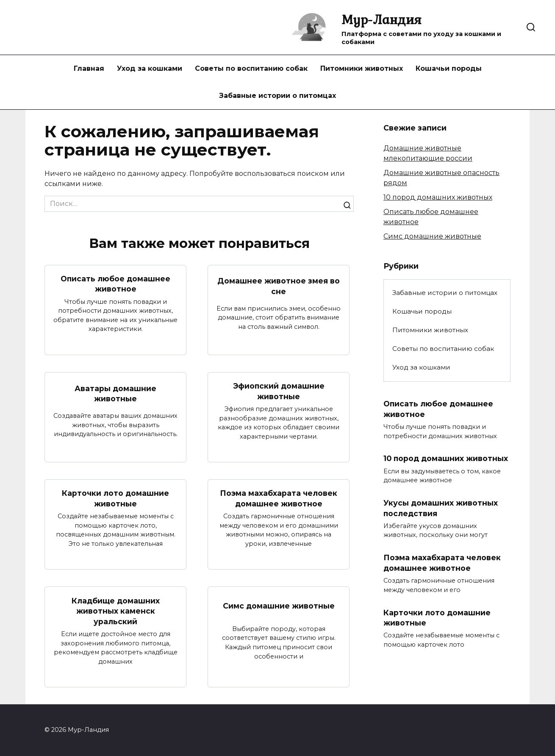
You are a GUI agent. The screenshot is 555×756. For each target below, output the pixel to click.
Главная (89, 68)
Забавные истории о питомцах (277, 96)
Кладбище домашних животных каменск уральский (116, 611)
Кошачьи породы (449, 68)
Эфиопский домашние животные (279, 391)
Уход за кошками (150, 68)
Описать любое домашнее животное (116, 284)
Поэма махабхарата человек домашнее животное (279, 499)
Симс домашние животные (279, 606)
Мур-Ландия (382, 19)
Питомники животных (362, 68)
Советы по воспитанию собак (251, 68)
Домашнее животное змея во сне (279, 286)
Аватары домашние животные (115, 394)
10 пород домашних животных (438, 197)
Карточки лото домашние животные (115, 499)
